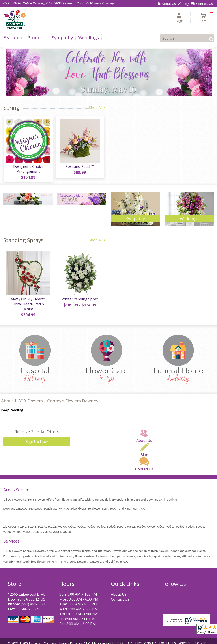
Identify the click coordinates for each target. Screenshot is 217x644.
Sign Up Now (37, 438)
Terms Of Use (122, 639)
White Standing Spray (79, 300)
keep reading (12, 407)
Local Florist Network (175, 639)
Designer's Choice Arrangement (28, 170)
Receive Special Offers (37, 428)
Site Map (200, 639)
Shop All (98, 108)
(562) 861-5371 (33, 601)
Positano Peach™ (79, 167)
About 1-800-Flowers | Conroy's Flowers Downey (50, 397)
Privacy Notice (146, 639)
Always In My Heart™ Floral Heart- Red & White (28, 303)
